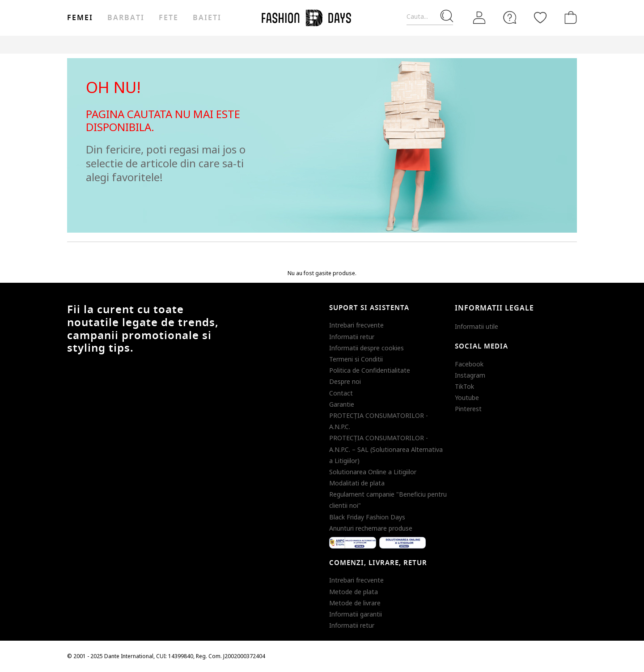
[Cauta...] (430, 17)
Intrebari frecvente (356, 325)
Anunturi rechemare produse (371, 528)
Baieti (207, 18)
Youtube (467, 398)
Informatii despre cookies (366, 348)
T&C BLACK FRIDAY (553, 45)
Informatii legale (494, 308)
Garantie (342, 404)
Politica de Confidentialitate (370, 370)
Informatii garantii (356, 614)
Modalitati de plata (357, 483)
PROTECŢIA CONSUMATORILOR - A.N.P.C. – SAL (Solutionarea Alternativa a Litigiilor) (386, 449)
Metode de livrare (355, 603)
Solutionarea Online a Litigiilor (373, 472)
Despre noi (345, 381)
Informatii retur (352, 337)
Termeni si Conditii (356, 359)
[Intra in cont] (479, 17)
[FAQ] (510, 17)
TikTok (464, 386)
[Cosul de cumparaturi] (569, 17)
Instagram (470, 375)
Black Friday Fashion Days (367, 517)
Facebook (469, 364)
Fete (169, 18)
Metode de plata (354, 592)
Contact (341, 393)
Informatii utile (477, 326)
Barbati (126, 18)
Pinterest (468, 409)
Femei (80, 18)
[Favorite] (540, 17)
